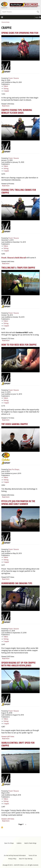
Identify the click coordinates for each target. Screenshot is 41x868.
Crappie (6, 91)
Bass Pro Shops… (14, 469)
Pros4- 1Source (14, 78)
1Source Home (5, 22)
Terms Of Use (33, 855)
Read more (6, 106)
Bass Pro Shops (9, 843)
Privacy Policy (12, 859)
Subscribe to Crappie (2, 827)
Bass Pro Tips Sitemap (26, 859)
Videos (6, 86)
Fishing (6, 89)
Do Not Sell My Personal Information (15, 855)
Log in (37, 17)
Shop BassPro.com (4, 8)
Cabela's (19, 843)
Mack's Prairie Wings (30, 843)
